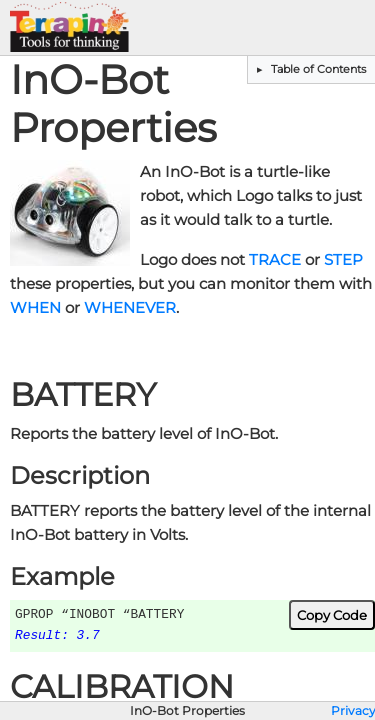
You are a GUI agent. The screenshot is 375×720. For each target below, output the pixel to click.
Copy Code (332, 615)
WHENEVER (130, 308)
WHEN (35, 308)
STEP (343, 260)
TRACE (275, 260)
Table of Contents (317, 69)
